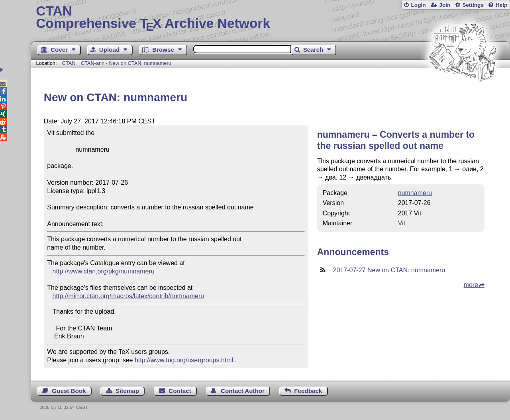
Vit (402, 223)
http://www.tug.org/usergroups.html (184, 360)
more (471, 285)
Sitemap (127, 391)
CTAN (69, 63)
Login (418, 5)
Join (445, 5)
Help (502, 5)
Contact (180, 391)
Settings (473, 5)
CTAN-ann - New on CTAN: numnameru (126, 63)
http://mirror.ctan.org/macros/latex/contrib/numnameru (128, 296)
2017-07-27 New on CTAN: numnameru (389, 270)
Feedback (308, 391)
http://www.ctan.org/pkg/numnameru (104, 271)
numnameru (415, 193)
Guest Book (69, 391)
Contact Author (243, 391)
